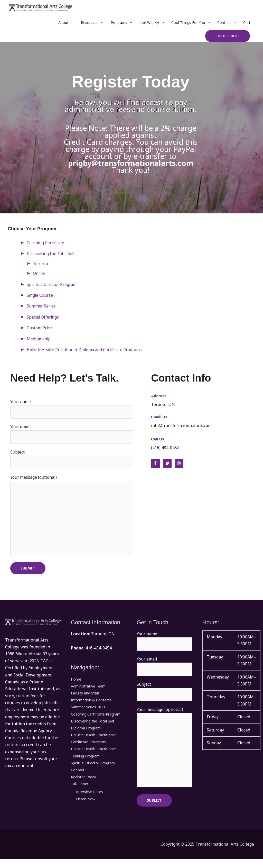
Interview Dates (90, 797)
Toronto (41, 265)
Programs (119, 24)
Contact (224, 24)
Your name (71, 411)
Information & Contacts (91, 705)
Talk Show (79, 789)
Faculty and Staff (85, 698)
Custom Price (39, 330)
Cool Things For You (188, 24)
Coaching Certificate (46, 245)
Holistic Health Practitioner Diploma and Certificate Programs (86, 351)
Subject (71, 462)
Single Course (40, 297)
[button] (228, 38)
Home (76, 685)
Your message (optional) (71, 520)
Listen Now (86, 804)
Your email (71, 436)
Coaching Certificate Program (96, 720)
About (63, 24)
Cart (247, 24)
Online (39, 275)
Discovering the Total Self (52, 255)
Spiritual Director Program (53, 286)
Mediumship (39, 341)
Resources (90, 24)
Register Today (83, 782)
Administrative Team (88, 691)
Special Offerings (43, 319)
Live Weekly (149, 24)
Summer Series (41, 308)
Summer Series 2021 (88, 712)
